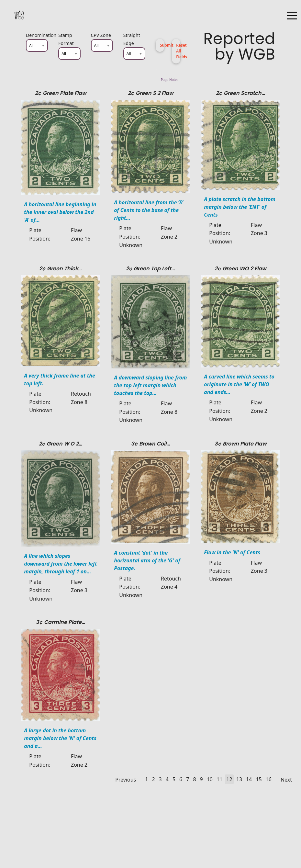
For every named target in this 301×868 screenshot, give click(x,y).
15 (259, 779)
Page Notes (218, 80)
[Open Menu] (292, 16)
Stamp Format (66, 39)
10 (210, 779)
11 (219, 779)
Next (286, 780)
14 (249, 779)
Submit (162, 45)
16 (269, 779)
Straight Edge (132, 39)
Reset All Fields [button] (178, 51)
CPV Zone (101, 35)
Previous (126, 780)
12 (229, 779)
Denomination (37, 35)
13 (239, 779)
